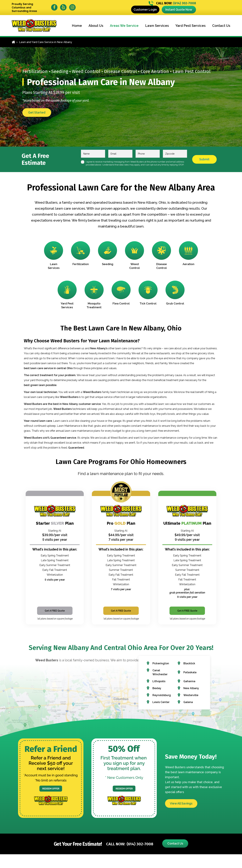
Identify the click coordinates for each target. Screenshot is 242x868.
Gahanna (189, 681)
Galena (188, 702)
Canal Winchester (160, 672)
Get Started (37, 112)
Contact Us (221, 26)
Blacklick (189, 663)
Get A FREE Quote (55, 611)
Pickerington (161, 663)
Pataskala (190, 672)
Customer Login (145, 10)
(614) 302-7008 (172, 3)
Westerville (191, 695)
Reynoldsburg (162, 695)
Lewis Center (161, 702)
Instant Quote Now (179, 10)
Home (77, 26)
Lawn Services (157, 26)
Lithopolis (159, 681)
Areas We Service (124, 26)
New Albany (191, 688)
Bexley (157, 688)
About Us (96, 26)
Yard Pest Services (191, 26)
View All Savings (181, 803)
